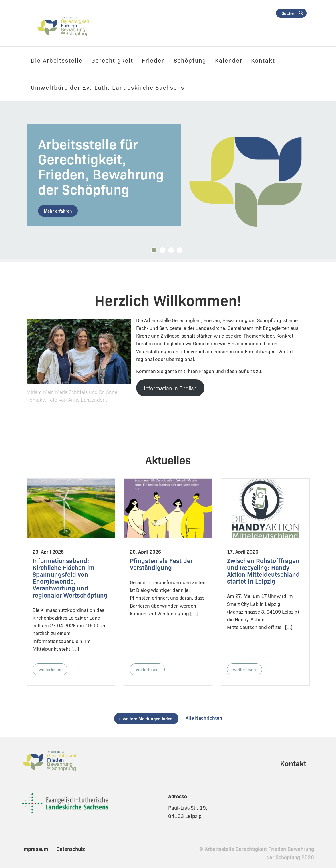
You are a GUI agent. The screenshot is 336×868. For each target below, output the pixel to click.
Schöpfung (190, 60)
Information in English (170, 388)
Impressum (35, 849)
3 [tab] (172, 252)
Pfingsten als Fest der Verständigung (161, 564)
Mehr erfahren (58, 211)
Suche (288, 13)
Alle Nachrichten (204, 718)
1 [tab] (155, 252)
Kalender (229, 60)
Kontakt (263, 60)
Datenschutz (71, 849)
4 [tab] (181, 252)
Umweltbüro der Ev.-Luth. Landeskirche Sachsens (108, 87)
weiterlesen (50, 669)
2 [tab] (164, 252)
